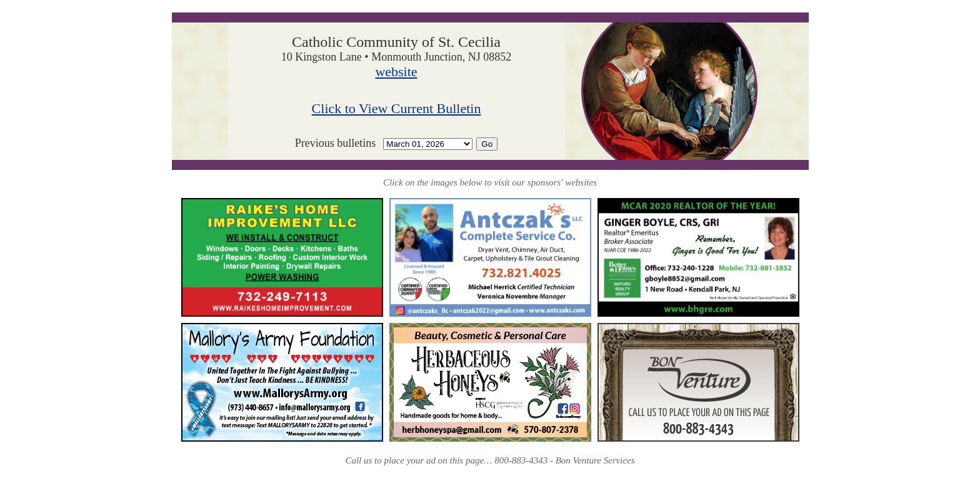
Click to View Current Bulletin (397, 108)
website (396, 72)
